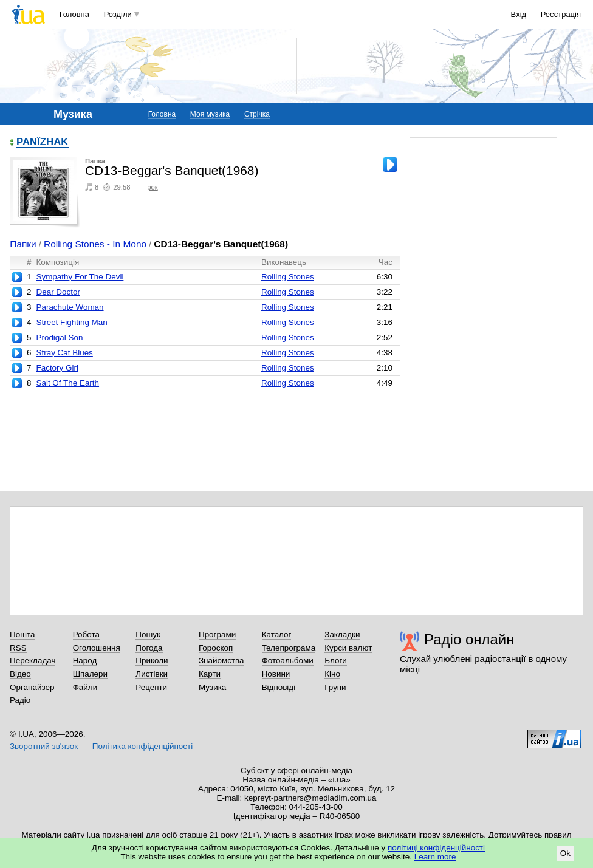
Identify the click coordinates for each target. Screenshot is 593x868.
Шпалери (90, 674)
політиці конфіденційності (436, 848)
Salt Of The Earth (67, 383)
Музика (212, 687)
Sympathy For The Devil (80, 277)
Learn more (435, 857)
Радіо (20, 700)
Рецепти (151, 687)
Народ (85, 661)
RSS (18, 648)
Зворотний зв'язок (44, 746)
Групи (335, 687)
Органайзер (32, 687)
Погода (149, 648)
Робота (86, 634)
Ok (565, 853)
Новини (276, 674)
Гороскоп (216, 648)
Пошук (148, 634)
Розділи (118, 14)
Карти (210, 674)
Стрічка (257, 114)
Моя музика (210, 114)
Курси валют (348, 648)
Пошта (22, 634)
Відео (20, 674)
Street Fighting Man (71, 322)
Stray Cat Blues (64, 353)
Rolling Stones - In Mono (95, 244)
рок (152, 187)
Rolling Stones (288, 277)
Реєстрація (561, 14)
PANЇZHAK (43, 142)
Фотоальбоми (288, 661)
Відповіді (279, 687)
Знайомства (221, 661)
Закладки (342, 634)
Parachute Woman (70, 307)
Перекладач (33, 661)
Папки (23, 244)
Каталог (277, 634)
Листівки (152, 674)
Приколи (152, 661)
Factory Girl (57, 368)
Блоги (336, 661)
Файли (85, 687)
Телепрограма (289, 648)
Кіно (332, 674)
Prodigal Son (59, 337)
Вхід (519, 14)
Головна (74, 14)
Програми (217, 634)
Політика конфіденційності (142, 746)
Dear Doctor (58, 292)
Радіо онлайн (469, 639)
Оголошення (97, 648)
